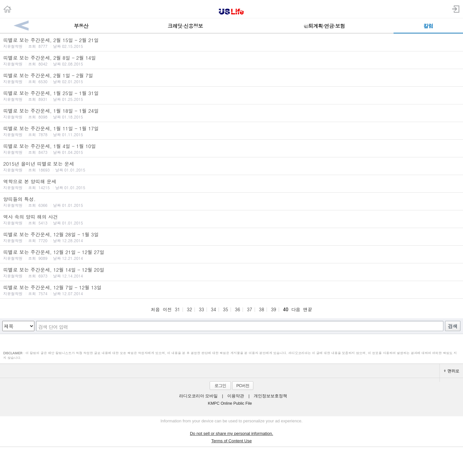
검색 (453, 326)
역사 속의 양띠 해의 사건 (232, 219)
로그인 (220, 386)
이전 (167, 309)
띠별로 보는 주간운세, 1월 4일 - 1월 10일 (232, 149)
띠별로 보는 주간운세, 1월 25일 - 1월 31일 (232, 96)
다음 (296, 309)
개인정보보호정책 (270, 396)
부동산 (81, 26)
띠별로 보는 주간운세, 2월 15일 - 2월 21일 (232, 43)
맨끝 (308, 309)
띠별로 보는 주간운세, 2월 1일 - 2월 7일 (232, 78)
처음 (155, 309)
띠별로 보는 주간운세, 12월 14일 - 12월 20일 (232, 272)
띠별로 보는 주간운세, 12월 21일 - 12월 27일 (232, 255)
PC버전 (243, 386)
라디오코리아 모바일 (198, 396)
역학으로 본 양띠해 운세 (232, 184)
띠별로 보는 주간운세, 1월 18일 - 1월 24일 (232, 113)
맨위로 (451, 371)
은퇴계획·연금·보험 (324, 26)
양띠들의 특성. (232, 202)
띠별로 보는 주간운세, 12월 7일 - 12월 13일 (232, 290)
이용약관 (236, 396)
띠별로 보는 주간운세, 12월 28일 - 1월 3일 (232, 237)
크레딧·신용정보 (185, 26)
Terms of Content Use (232, 441)
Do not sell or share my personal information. (232, 433)
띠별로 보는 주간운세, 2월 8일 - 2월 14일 (232, 60)
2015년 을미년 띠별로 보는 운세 (232, 166)
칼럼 (428, 26)
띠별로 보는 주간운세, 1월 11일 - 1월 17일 (232, 131)
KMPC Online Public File (230, 403)
